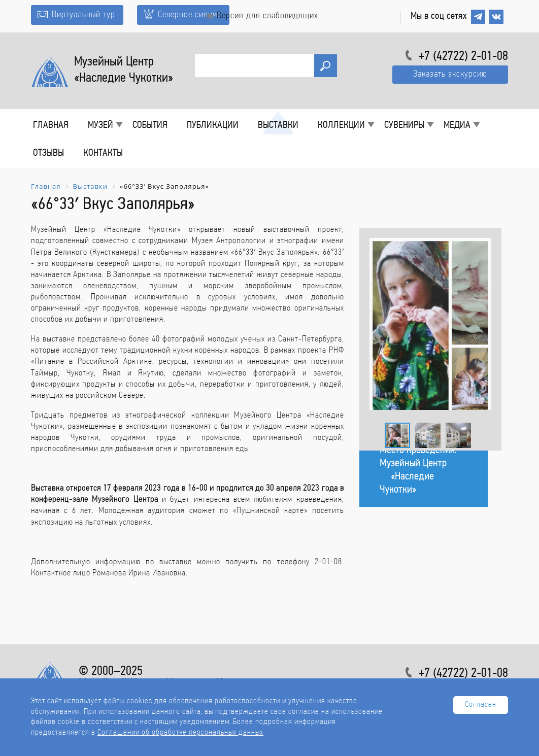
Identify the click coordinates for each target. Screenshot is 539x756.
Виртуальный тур (76, 15)
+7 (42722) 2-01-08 (463, 57)
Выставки (278, 126)
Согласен (481, 705)
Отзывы (48, 153)
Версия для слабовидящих (262, 16)
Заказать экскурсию (450, 74)
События (150, 126)
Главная (51, 126)
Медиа (457, 126)
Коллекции (341, 126)
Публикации (213, 126)
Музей (100, 126)
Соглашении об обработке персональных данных (180, 733)
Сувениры (404, 126)
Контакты (103, 153)
